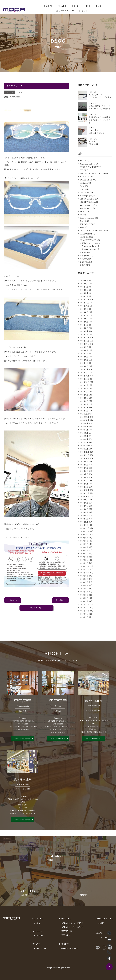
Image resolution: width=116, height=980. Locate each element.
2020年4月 (84, 526)
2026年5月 (84, 294)
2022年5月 (84, 447)
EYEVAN (84, 193)
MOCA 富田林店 (66, 931)
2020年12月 (84, 501)
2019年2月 (84, 570)
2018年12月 (84, 577)
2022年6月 (84, 443)
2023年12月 (84, 386)
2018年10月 (84, 583)
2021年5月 (84, 485)
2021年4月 (84, 488)
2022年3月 (84, 453)
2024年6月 (84, 367)
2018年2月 (84, 609)
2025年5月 (84, 332)
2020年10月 (84, 507)
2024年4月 (84, 373)
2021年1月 (84, 497)
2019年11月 (84, 542)
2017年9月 (84, 624)
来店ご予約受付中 (23, 749)
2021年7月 (84, 478)
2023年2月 (84, 418)
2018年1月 (84, 612)
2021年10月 (84, 469)
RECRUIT (84, 11)
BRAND (76, 6)
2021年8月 (84, 475)
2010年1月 (84, 628)
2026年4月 (84, 297)
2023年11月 (84, 389)
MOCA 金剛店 (65, 935)
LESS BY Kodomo (88, 212)
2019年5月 (84, 561)
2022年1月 (84, 459)
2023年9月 (84, 396)
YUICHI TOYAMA (88, 251)
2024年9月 (84, 358)
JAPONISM (85, 203)
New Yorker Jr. (86, 219)
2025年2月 (84, 342)
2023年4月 (84, 412)
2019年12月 (84, 539)
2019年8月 (84, 551)
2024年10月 (84, 354)
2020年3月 (84, 529)
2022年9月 (84, 434)
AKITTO (84, 171)
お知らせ (83, 263)
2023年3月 (84, 415)
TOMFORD (85, 247)
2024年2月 (84, 380)
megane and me (87, 216)
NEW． (83, 222)
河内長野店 (84, 269)
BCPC (82, 181)
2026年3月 (84, 300)
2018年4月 (84, 602)
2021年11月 (84, 466)
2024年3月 (84, 377)
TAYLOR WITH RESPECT (92, 241)
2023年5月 (84, 408)
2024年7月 (84, 364)
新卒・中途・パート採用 (69, 948)
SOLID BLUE (86, 235)
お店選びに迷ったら (88, 254)
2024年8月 (84, 361)
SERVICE (62, 6)
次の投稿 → (60, 600)
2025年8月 (84, 323)
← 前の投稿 (13, 600)
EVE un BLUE (86, 190)
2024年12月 (84, 348)
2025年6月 (84, 329)
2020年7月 (84, 516)
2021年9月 (84, 472)
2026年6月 (84, 291)
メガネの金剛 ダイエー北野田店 (72, 923)
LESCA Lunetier (87, 209)
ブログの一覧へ (36, 608)
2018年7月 (84, 593)
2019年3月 (84, 567)
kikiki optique (86, 206)
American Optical (87, 174)
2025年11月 (84, 313)
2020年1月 (84, 535)
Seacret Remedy (87, 228)
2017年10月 (84, 621)
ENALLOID (85, 187)
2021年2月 (84, 494)
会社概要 (100, 923)
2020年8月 (84, 513)
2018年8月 (84, 589)
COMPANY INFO (64, 11)
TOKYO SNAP (86, 244)
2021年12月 (84, 462)
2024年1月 (84, 383)
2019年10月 (84, 545)
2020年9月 (84, 510)
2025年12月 (84, 310)
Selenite (83, 232)
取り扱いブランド (40, 948)
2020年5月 (84, 523)
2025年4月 (84, 335)
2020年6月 (84, 520)
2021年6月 (84, 481)
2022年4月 (84, 450)
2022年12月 (84, 424)
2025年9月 (84, 319)
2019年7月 (84, 555)
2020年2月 (84, 532)
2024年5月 (84, 370)
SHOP (88, 6)
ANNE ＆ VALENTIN (89, 178)
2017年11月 (84, 618)
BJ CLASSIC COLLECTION (92, 184)
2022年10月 (84, 431)
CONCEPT (47, 6)
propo (82, 225)
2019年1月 (84, 574)
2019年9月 (84, 548)
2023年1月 (84, 421)
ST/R (82, 238)
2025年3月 (84, 339)
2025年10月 (84, 316)
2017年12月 (84, 615)
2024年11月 (84, 351)
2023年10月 (84, 393)
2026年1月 (84, 307)
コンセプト (38, 923)
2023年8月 (84, 399)
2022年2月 (84, 456)
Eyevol (83, 197)
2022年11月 (84, 427)
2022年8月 (84, 437)
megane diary (90, 257)
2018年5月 (84, 599)
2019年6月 (84, 558)
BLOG (99, 6)
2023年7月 (84, 402)
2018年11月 (84, 580)
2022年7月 (84, 440)
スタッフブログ (103, 937)
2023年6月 (84, 405)
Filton (82, 200)
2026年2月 (84, 304)
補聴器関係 (84, 272)
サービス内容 (39, 936)
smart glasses (90, 260)
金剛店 (19, 92)
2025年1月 (84, 345)
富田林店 (83, 266)
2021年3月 (84, 491)
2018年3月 (84, 605)
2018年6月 (84, 596)
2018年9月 (84, 586)
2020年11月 (84, 504)
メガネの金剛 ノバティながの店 (72, 927)
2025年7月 (84, 326)
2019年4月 (84, 564)
